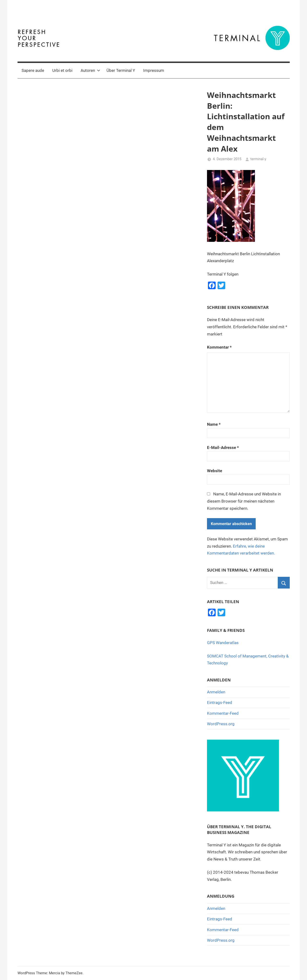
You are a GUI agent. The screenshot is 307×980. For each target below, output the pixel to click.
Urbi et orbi (62, 70)
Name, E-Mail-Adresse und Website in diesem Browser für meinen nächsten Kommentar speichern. (244, 501)
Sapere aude (33, 70)
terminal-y (258, 159)
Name (214, 424)
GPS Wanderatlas (223, 643)
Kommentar (219, 347)
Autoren (90, 70)
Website (215, 471)
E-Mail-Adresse (223, 448)
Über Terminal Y (121, 70)
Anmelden (216, 692)
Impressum (154, 70)
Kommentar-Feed (223, 713)
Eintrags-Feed (220, 702)
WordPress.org (221, 724)
